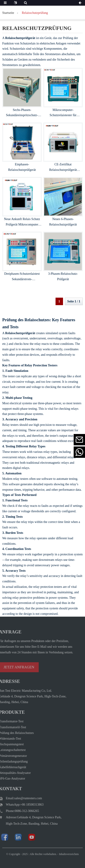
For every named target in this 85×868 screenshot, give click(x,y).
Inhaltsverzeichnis (69, 858)
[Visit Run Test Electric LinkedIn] (12, 837)
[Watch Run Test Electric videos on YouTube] (25, 837)
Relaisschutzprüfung (35, 13)
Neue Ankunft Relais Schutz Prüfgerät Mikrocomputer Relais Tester (22, 224)
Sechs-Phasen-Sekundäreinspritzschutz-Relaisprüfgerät (22, 115)
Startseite (8, 13)
